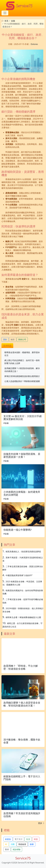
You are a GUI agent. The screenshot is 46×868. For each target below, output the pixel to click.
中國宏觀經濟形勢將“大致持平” (19, 575)
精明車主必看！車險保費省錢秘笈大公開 (23, 617)
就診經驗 (17, 849)
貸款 (5, 339)
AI (6, 844)
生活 (28, 839)
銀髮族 (8, 839)
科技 (36, 839)
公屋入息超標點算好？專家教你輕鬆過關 (22, 381)
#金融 (6, 423)
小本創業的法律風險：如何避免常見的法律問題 (22, 493)
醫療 (7, 849)
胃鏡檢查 (22, 844)
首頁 (6, 21)
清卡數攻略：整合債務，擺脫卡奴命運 (22, 741)
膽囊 (32, 844)
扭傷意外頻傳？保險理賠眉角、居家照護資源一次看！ (22, 455)
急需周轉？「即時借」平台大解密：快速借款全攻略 (21, 667)
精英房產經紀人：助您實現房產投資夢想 (23, 552)
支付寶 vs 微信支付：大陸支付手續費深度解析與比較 (23, 418)
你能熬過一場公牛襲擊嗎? (17, 530)
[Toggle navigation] (5, 13)
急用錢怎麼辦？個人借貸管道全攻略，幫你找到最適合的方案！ (22, 704)
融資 (13, 339)
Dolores (34, 44)
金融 (13, 21)
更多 (41, 823)
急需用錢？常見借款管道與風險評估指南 (22, 815)
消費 (13, 844)
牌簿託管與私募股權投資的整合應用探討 (22, 376)
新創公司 (22, 339)
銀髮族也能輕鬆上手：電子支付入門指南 (22, 778)
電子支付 (19, 839)
